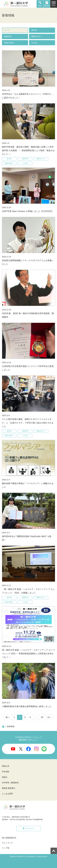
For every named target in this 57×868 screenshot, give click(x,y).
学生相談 (6, 772)
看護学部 (8, 36)
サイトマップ (7, 843)
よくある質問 (7, 794)
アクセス (30, 828)
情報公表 (6, 766)
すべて (7, 30)
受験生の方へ (37, 36)
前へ (8, 717)
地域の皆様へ (10, 43)
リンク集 (6, 848)
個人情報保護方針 (9, 838)
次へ (49, 717)
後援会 (5, 777)
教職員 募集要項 (9, 788)
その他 (34, 43)
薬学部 (34, 30)
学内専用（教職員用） (11, 783)
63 (42, 717)
